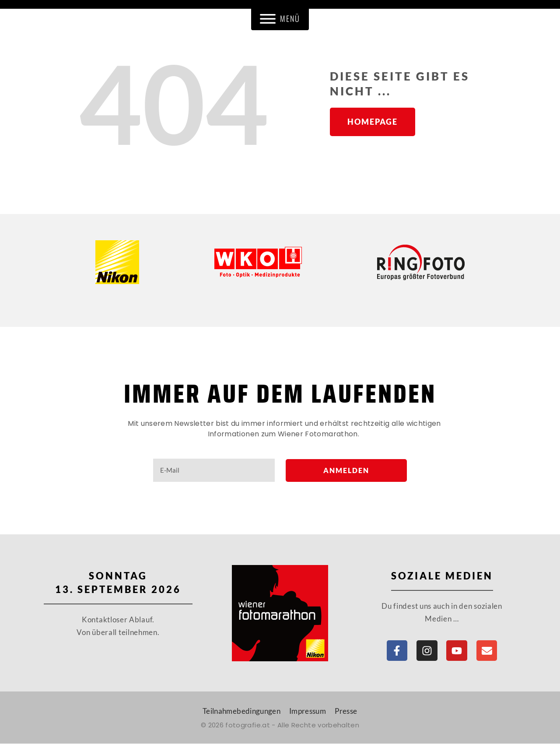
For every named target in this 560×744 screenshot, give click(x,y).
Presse (346, 711)
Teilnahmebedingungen (241, 711)
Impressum (308, 711)
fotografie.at (248, 725)
